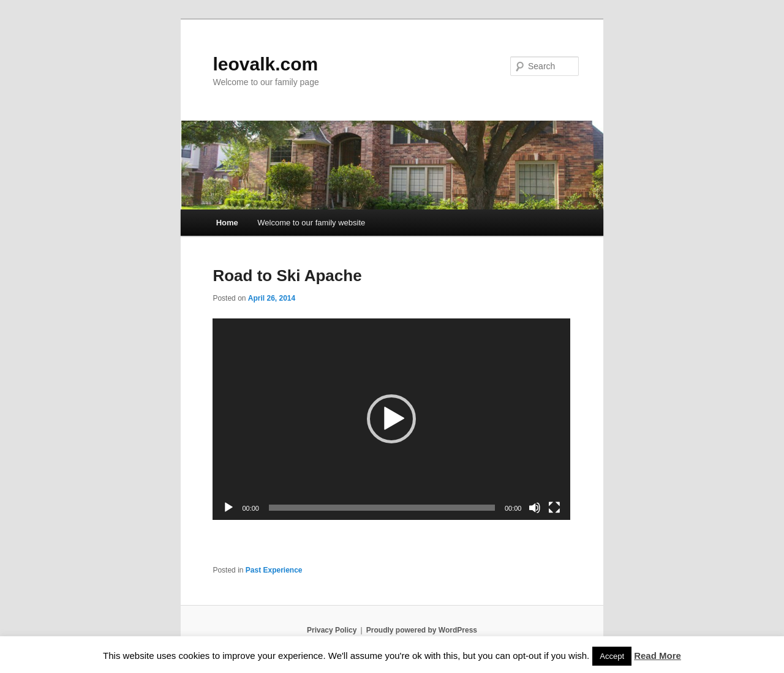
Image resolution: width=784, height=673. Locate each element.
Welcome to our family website (311, 223)
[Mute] (535, 508)
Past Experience (274, 570)
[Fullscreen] (554, 508)
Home (227, 223)
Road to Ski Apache (287, 276)
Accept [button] (612, 656)
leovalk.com (265, 64)
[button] (391, 419)
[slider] (382, 508)
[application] (391, 419)
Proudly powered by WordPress (422, 630)
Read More (658, 656)
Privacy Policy (332, 630)
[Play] (228, 508)
